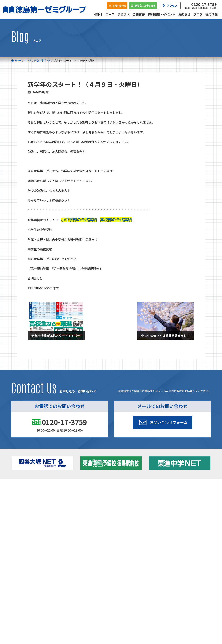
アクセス (126, 522)
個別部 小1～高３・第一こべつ (131, 497)
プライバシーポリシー (198, 546)
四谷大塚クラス (31, 508)
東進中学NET (79, 508)
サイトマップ (177, 546)
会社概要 (91, 522)
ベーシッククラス (32, 513)
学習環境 (55, 522)
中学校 (70, 492)
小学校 (23, 492)
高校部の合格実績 (116, 219)
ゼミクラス (29, 503)
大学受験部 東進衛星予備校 (131, 492)
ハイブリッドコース (81, 503)
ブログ (173, 502)
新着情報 (170, 487)
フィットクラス (31, 498)
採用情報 (161, 522)
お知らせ (174, 497)
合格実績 (20, 522)
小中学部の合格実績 (79, 219)
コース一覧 (21, 487)
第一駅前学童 (121, 502)
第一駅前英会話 (123, 507)
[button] (162, 423)
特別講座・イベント (181, 492)
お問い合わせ (199, 522)
